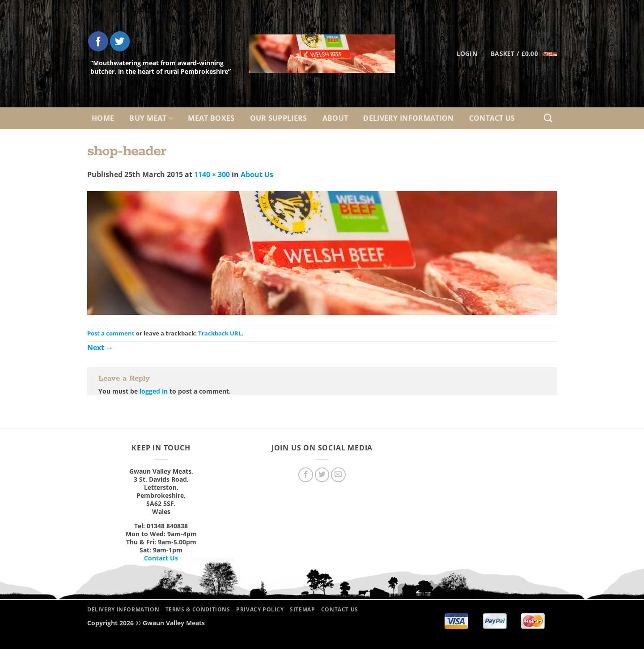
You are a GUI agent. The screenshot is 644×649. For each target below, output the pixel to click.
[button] (524, 54)
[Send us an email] (338, 475)
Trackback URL (220, 333)
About (335, 118)
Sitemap (302, 609)
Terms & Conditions (198, 609)
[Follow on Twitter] (120, 41)
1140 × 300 (212, 174)
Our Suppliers (279, 118)
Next (100, 348)
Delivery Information (408, 118)
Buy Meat (151, 118)
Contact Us (492, 118)
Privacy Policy (260, 609)
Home (103, 118)
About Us (257, 174)
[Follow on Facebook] (98, 41)
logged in (154, 391)
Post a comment (111, 333)
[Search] (548, 118)
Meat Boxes (211, 118)
